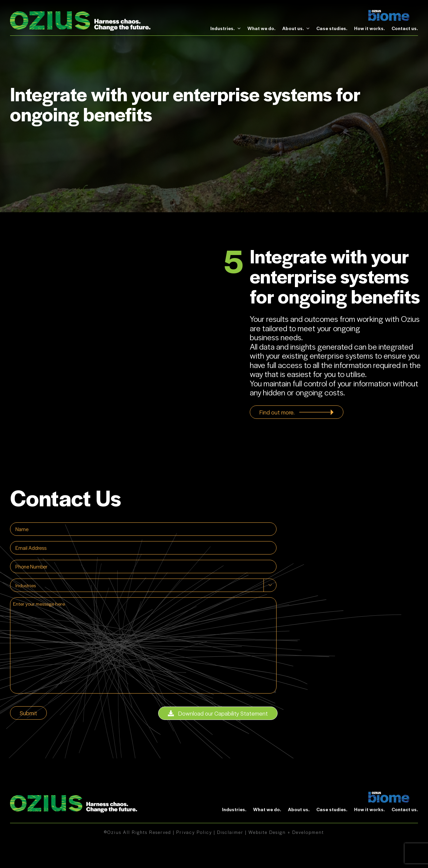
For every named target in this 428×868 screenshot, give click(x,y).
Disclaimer (230, 832)
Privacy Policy (194, 832)
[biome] (389, 13)
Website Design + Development (286, 832)
